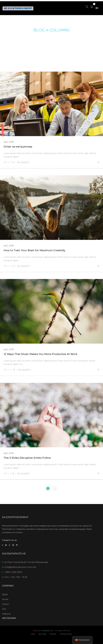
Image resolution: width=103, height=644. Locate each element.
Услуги (5, 604)
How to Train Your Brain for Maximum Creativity (34, 251)
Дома (5, 594)
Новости (6, 614)
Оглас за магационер (18, 147)
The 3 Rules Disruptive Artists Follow (27, 459)
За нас (5, 599)
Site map (42, 634)
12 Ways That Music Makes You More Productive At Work (40, 355)
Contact (53, 634)
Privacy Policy (66, 634)
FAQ (33, 634)
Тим (4, 609)
